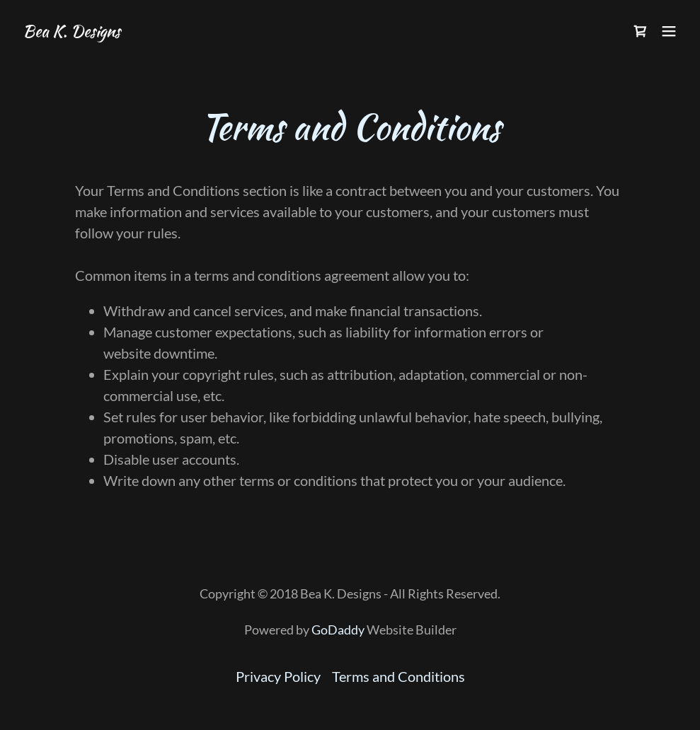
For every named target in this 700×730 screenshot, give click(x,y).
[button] (669, 31)
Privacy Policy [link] (278, 676)
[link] (71, 31)
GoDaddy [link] (338, 630)
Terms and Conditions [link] (398, 676)
